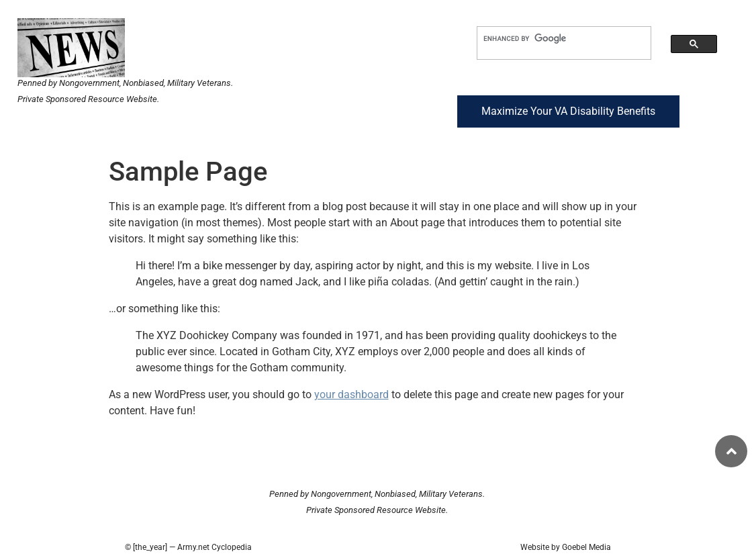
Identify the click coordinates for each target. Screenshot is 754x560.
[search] (553, 38)
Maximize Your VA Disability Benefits (568, 111)
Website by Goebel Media (566, 547)
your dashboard (351, 394)
